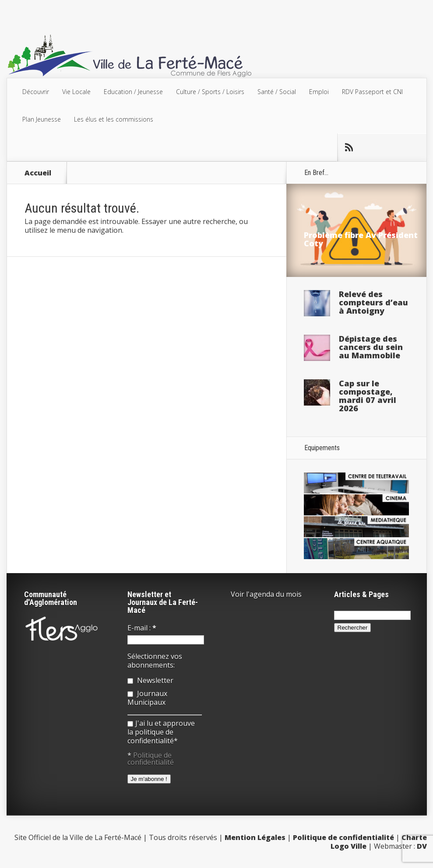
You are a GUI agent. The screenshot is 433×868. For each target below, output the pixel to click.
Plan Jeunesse (42, 119)
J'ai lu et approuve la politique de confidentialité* (161, 732)
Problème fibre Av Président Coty (361, 239)
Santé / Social (277, 92)
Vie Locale (76, 92)
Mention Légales (255, 837)
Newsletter (150, 680)
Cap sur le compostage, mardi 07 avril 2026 (368, 396)
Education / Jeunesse (133, 92)
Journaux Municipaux (147, 698)
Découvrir (36, 92)
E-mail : (142, 628)
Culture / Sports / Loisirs (210, 92)
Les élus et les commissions (114, 119)
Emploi (319, 92)
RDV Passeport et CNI (372, 92)
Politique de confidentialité (151, 759)
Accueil (38, 173)
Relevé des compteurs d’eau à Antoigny (373, 302)
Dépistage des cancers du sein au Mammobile (371, 347)
